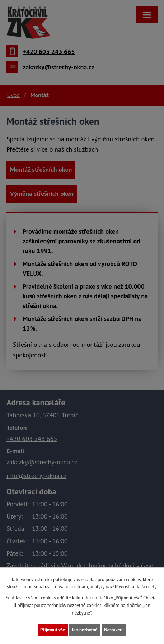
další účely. (147, 587)
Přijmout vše (53, 630)
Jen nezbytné (85, 630)
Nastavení (114, 630)
